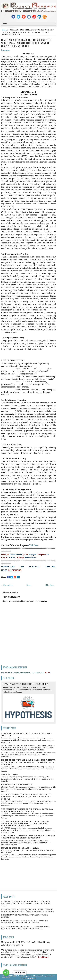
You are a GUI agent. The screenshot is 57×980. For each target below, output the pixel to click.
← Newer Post (7, 585)
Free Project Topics (9, 774)
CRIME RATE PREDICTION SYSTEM (17, 785)
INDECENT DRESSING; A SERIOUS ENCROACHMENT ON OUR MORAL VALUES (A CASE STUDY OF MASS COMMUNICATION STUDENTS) (28, 762)
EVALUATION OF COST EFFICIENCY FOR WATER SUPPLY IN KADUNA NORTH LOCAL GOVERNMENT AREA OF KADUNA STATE (26, 903)
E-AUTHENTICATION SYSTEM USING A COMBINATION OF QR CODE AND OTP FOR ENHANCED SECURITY (28, 837)
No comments (6, 50)
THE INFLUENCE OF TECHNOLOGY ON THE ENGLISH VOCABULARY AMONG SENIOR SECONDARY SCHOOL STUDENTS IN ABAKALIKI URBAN (25, 823)
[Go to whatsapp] (6, 973)
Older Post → (50, 585)
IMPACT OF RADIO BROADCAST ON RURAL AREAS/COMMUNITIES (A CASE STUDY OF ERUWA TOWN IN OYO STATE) (27, 850)
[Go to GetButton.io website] (6, 977)
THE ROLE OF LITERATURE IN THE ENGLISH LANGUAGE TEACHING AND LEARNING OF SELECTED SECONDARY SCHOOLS (26, 797)
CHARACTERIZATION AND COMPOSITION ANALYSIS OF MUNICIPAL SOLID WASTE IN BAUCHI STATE (24, 922)
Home (5, 30)
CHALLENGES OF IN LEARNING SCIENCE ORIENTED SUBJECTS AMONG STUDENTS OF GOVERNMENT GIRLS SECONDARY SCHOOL (26, 43)
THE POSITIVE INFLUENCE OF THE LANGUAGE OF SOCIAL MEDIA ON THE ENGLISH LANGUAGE (27, 810)
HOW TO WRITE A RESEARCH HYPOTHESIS (25, 684)
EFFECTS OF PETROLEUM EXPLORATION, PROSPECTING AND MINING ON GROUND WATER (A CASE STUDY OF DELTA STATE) (28, 910)
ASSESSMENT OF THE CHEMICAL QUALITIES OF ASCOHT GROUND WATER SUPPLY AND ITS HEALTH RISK (25, 928)
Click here (33, 545)
